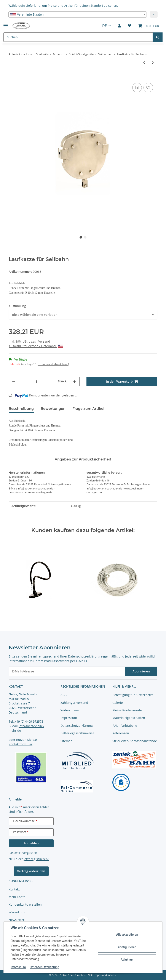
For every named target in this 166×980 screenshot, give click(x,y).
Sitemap (66, 741)
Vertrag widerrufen (31, 871)
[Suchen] (158, 37)
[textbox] (78, 14)
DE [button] (105, 26)
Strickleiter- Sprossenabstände (135, 741)
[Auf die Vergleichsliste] (137, 88)
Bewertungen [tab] (53, 409)
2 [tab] (85, 237)
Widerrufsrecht (72, 710)
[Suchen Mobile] (78, 37)
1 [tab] (81, 237)
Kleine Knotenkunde (127, 710)
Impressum (18, 967)
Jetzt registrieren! (36, 859)
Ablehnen (127, 960)
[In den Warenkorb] (12, 77)
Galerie (118, 703)
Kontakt (14, 889)
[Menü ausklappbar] (6, 24)
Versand (44, 341)
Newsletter (17, 920)
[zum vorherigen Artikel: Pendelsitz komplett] (144, 63)
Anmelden (31, 843)
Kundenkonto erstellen (25, 904)
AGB (64, 695)
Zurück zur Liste (22, 54)
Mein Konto (17, 897)
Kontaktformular (21, 744)
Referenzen (121, 733)
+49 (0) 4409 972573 (29, 721)
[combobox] (78, 14)
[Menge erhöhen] (75, 381)
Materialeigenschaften (129, 718)
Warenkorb (17, 912)
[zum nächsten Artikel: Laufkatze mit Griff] (153, 63)
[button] (119, 26)
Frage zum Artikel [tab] (88, 409)
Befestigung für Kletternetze (133, 695)
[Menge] (36, 381)
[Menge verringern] (14, 381)
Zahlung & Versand (74, 703)
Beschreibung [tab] (21, 409)
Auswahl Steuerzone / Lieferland (36, 346)
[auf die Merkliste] (148, 88)
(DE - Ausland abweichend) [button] (53, 364)
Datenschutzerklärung (45, 967)
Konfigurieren (127, 947)
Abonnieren (141, 671)
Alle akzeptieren (127, 935)
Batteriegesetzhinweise (77, 733)
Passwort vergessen (23, 853)
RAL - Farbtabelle (125, 726)
